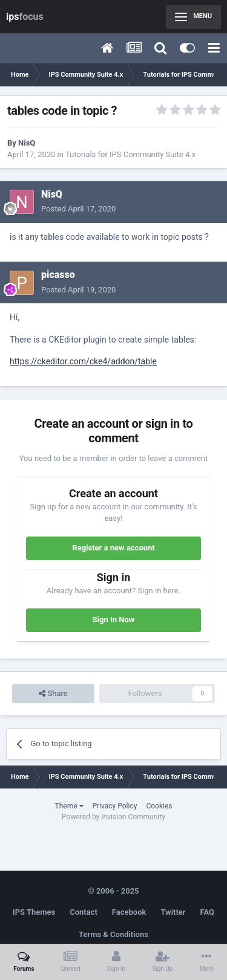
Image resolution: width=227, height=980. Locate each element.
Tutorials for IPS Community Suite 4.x (130, 154)
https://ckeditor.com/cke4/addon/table (83, 361)
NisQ (27, 143)
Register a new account (113, 548)
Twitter (173, 912)
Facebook (129, 912)
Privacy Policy (115, 806)
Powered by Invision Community (113, 817)
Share (53, 694)
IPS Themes (34, 912)
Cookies (159, 806)
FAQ (207, 912)
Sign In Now (114, 620)
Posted (78, 209)
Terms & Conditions (113, 934)
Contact (84, 912)
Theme (69, 806)
